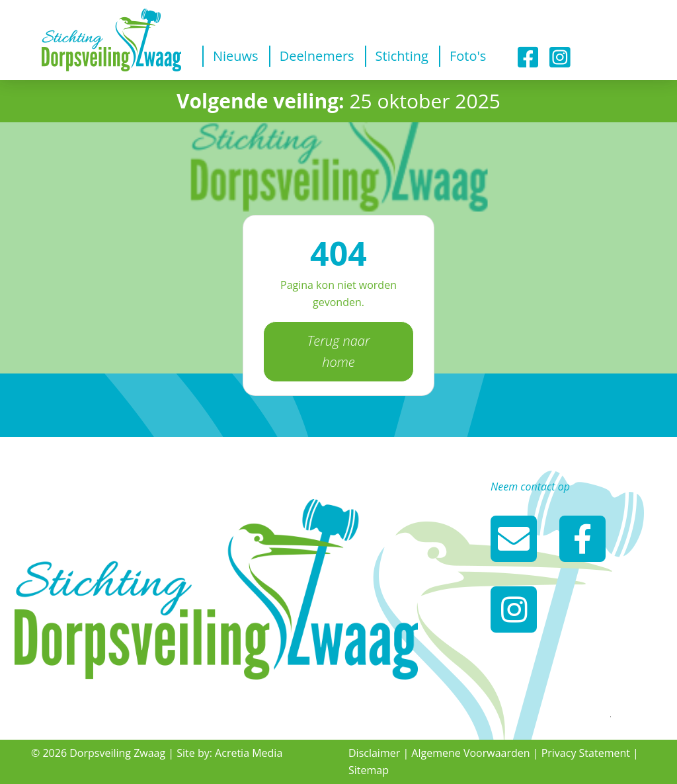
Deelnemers (317, 56)
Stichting (402, 56)
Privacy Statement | (590, 753)
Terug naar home (338, 351)
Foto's (468, 56)
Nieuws (236, 56)
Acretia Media (249, 753)
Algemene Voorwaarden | (475, 753)
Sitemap (369, 770)
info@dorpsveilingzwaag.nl (514, 539)
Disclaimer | (378, 753)
